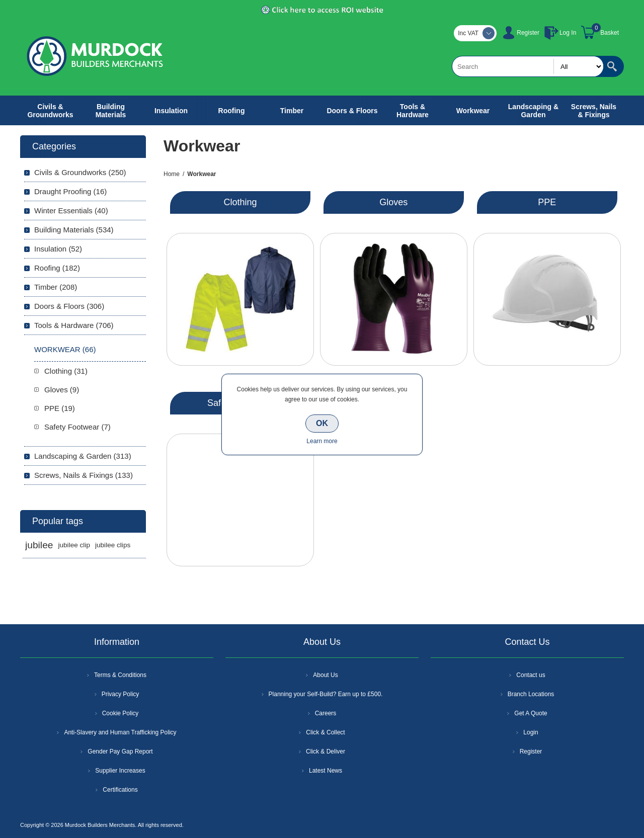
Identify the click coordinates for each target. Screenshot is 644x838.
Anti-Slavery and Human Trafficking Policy (120, 732)
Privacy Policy (120, 694)
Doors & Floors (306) (69, 306)
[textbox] (528, 66)
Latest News (326, 771)
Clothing (240, 202)
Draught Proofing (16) (70, 191)
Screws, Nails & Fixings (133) (84, 475)
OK (322, 423)
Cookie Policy (120, 713)
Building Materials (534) (74, 230)
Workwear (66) (65, 349)
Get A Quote (531, 713)
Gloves (393, 202)
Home (172, 174)
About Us (325, 675)
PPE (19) (60, 408)
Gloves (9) (62, 390)
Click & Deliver (326, 751)
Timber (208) (56, 287)
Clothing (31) (66, 371)
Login (531, 732)
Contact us (531, 675)
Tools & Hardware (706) (74, 325)
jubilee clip (74, 545)
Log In (568, 33)
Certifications (120, 790)
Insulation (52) (58, 249)
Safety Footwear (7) (77, 427)
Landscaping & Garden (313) (83, 456)
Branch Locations (531, 694)
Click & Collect (325, 732)
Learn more (322, 441)
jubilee (39, 545)
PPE (547, 202)
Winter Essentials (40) (71, 211)
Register (528, 33)
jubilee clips (113, 545)
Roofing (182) (57, 268)
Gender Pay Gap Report (120, 751)
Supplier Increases (120, 771)
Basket (610, 33)
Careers (326, 713)
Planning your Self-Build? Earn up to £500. (326, 694)
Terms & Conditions (120, 675)
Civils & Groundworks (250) (80, 172)
